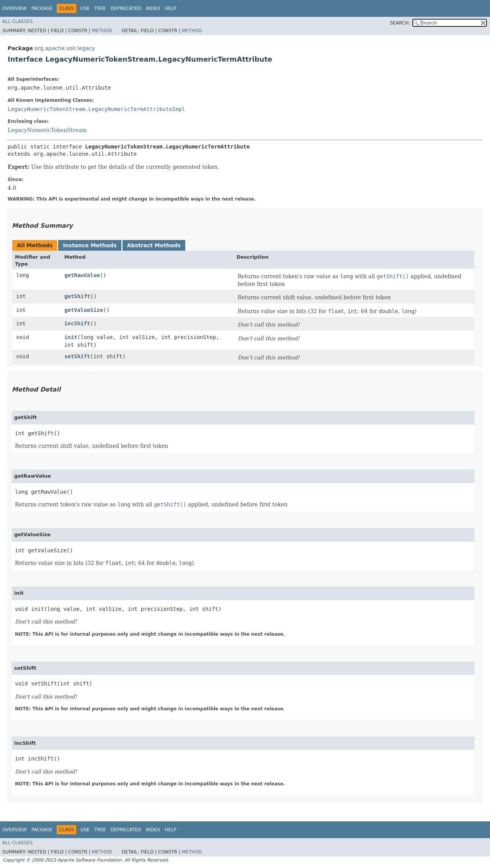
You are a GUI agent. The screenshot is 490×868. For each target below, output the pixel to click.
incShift (77, 323)
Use (85, 8)
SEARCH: (400, 23)
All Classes (17, 21)
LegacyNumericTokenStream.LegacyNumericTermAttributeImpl (96, 109)
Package (42, 8)
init (71, 337)
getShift (77, 296)
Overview (15, 8)
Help (171, 8)
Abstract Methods (154, 245)
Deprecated (126, 8)
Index (153, 8)
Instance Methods (90, 245)
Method (102, 31)
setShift (77, 356)
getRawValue (82, 275)
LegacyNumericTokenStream (47, 130)
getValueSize (84, 310)
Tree (100, 8)
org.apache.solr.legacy (65, 48)
